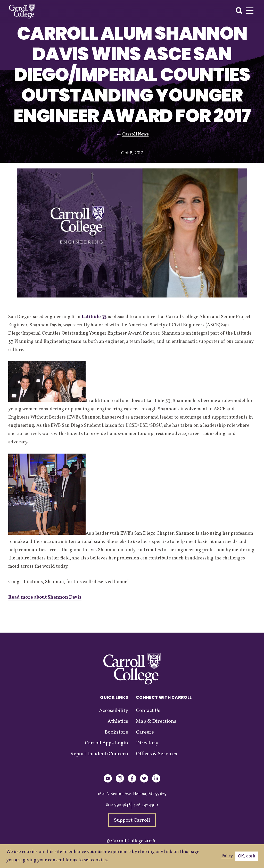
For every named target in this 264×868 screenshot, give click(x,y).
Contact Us (148, 711)
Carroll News (135, 134)
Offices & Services (156, 754)
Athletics (118, 721)
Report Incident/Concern (99, 754)
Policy (227, 856)
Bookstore (116, 732)
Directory (147, 743)
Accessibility (114, 711)
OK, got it (247, 856)
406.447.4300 (146, 805)
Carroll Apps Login (106, 743)
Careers (145, 732)
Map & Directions (156, 721)
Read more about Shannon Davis (45, 597)
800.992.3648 (118, 805)
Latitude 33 (94, 317)
